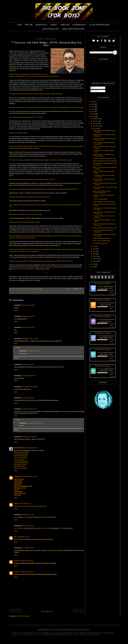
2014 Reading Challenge (103, 333)
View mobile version (47, 611)
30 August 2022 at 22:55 (27, 572)
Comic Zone (65, 25)
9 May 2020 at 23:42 (32, 448)
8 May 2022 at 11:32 (28, 515)
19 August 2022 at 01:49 (26, 561)
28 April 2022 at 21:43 (25, 504)
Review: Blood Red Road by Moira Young (104, 159)
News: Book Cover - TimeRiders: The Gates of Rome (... (103, 155)
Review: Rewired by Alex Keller (101, 238)
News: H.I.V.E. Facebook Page (101, 241)
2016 (93, 104)
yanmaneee (18, 477)
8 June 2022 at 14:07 (28, 548)
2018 (93, 102)
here (17, 279)
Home (20, 25)
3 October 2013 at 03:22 (34, 351)
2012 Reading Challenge (103, 366)
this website (62, 528)
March (95, 256)
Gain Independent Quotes (21, 463)
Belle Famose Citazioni (21, 468)
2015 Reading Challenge (103, 316)
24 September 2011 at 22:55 (30, 339)
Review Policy (41, 25)
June (95, 249)
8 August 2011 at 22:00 (29, 305)
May (94, 251)
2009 (93, 267)
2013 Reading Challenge (103, 349)
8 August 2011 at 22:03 (29, 316)
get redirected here (45, 517)
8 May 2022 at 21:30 (28, 526)
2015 (93, 107)
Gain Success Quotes (20, 465)
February (96, 259)
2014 (93, 109)
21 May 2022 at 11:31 (23, 537)
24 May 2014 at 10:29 (28, 398)
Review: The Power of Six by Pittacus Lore (105, 228)
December (96, 119)
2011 (93, 117)
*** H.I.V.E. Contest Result (100, 199)
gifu (15, 537)
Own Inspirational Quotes (21, 452)
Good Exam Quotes (20, 466)
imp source (27, 517)
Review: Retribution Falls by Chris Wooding (105, 161)
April (94, 254)
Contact (54, 25)
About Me (29, 25)
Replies (18, 347)
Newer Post (15, 611)
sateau (16, 504)
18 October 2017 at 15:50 (29, 437)
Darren (99, 286)
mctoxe (16, 561)
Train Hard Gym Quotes (21, 457)
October (95, 124)
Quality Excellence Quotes (22, 454)
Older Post (79, 611)
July (94, 246)
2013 (93, 112)
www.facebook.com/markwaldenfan (23, 269)
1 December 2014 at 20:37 (30, 409)
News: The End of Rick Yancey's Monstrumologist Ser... (102, 192)
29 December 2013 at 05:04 (30, 387)
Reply (16, 310)
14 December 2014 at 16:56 (35, 423)
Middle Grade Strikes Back (73, 29)
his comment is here (44, 528)
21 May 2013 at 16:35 (28, 364)
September (96, 126)
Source (16, 517)
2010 (93, 264)
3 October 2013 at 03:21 (29, 376)
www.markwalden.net (48, 267)
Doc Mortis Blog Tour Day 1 (100, 243)
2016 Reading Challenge (103, 300)
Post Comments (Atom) (23, 616)
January (95, 261)
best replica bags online (21, 506)
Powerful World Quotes (21, 456)
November (96, 121)
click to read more (19, 528)
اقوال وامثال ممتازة (19, 459)
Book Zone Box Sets (51, 29)
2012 (93, 114)
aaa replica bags (32, 506)
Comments (95, 91)
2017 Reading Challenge (103, 283)
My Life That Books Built (100, 25)
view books (112, 294)
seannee (17, 572)
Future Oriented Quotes (21, 461)
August (95, 129)
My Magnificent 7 (80, 25)
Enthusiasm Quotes (20, 448)
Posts (93, 88)
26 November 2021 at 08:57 (29, 477)
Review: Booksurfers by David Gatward (104, 202)
